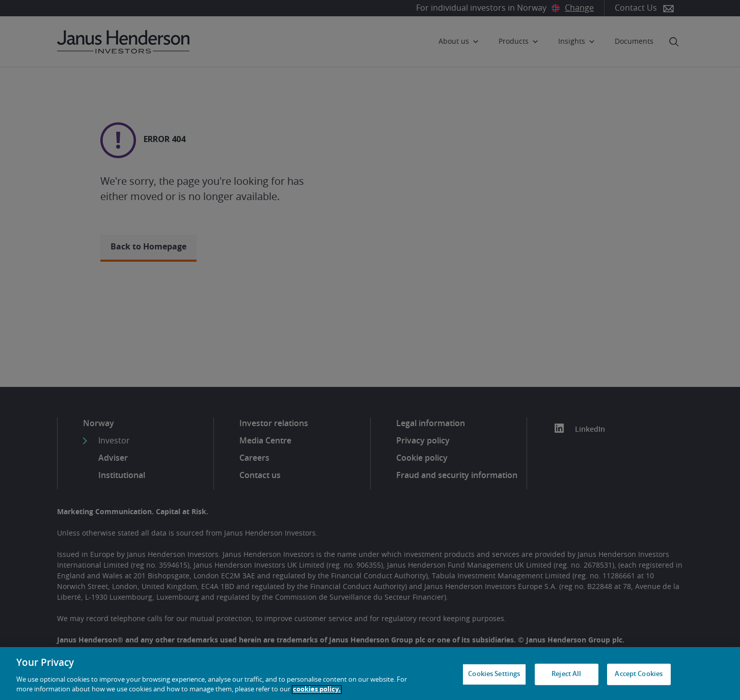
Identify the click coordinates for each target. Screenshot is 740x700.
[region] (370, 674)
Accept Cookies (639, 674)
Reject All (566, 674)
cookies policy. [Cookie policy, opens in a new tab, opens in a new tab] (317, 690)
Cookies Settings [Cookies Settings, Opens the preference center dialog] (494, 674)
